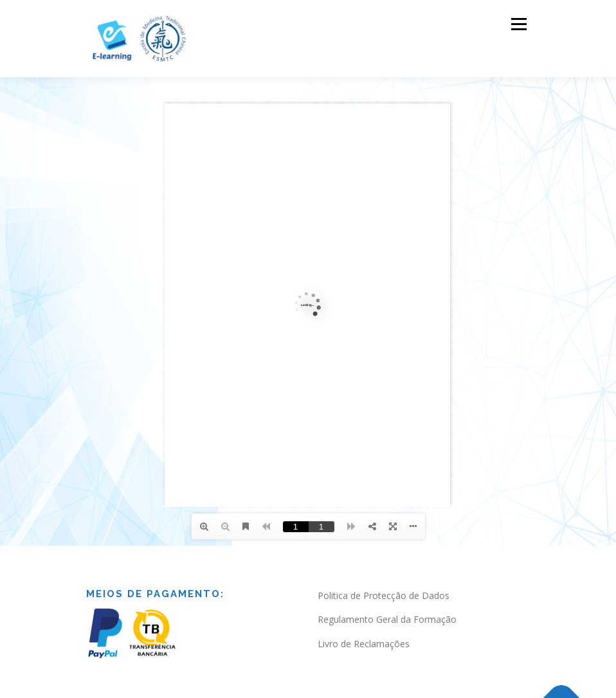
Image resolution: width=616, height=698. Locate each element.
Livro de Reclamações (364, 644)
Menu (519, 24)
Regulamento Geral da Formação (387, 619)
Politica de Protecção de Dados (384, 595)
